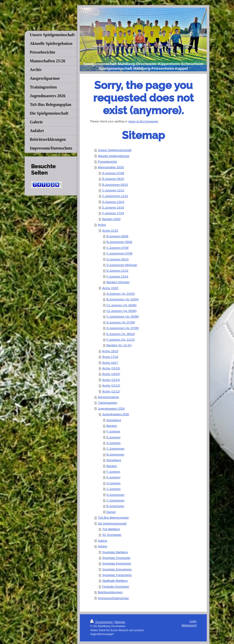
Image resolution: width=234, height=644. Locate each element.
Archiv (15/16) (111, 368)
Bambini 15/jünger (118, 282)
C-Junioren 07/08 (118, 248)
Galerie (102, 541)
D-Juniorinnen (115, 495)
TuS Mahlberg (111, 529)
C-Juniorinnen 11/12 (115, 196)
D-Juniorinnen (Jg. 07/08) (123, 328)
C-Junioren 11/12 (113, 190)
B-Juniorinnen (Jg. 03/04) (123, 299)
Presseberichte (107, 162)
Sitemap (120, 622)
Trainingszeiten (107, 403)
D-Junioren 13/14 (113, 202)
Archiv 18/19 (110, 351)
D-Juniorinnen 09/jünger (122, 265)
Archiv (102, 225)
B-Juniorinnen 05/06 (119, 242)
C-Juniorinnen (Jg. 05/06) (123, 316)
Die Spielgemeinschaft (112, 523)
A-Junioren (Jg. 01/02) (121, 294)
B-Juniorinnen (115, 454)
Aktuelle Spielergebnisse (114, 156)
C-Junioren (114, 489)
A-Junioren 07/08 (113, 173)
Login (193, 621)
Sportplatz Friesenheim (117, 575)
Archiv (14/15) (111, 374)
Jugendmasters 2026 (111, 409)
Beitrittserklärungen (110, 592)
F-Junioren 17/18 (113, 213)
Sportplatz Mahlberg (115, 552)
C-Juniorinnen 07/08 (119, 253)
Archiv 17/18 (110, 357)
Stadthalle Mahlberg (115, 581)
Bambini (112, 426)
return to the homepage (143, 121)
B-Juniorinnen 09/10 (115, 185)
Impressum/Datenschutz (113, 598)
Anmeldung (114, 420)
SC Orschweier (112, 535)
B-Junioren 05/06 (117, 236)
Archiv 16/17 (110, 363)
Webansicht (189, 625)
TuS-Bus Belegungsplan (113, 518)
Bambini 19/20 (111, 219)
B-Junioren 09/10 (113, 179)
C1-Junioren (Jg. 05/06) (122, 305)
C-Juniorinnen (115, 449)
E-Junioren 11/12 (117, 271)
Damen (111, 512)
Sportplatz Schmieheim (117, 569)
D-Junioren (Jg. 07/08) (121, 322)
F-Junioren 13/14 (117, 276)
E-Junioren (113, 437)
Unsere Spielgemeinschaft (115, 150)
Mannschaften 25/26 (111, 167)
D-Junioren (114, 443)
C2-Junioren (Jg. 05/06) (122, 311)
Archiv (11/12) (111, 391)
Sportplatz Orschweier (116, 558)
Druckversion (102, 622)
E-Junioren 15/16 (113, 207)
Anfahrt (102, 546)
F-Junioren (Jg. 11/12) (121, 340)
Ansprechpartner (108, 397)
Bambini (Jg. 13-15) (119, 345)
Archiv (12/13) (111, 385)
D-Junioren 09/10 (118, 259)
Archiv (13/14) (111, 380)
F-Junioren (113, 431)
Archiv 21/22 (110, 231)
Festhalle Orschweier (116, 587)
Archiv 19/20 (110, 288)
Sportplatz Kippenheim (117, 563)
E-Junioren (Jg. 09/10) (121, 334)
